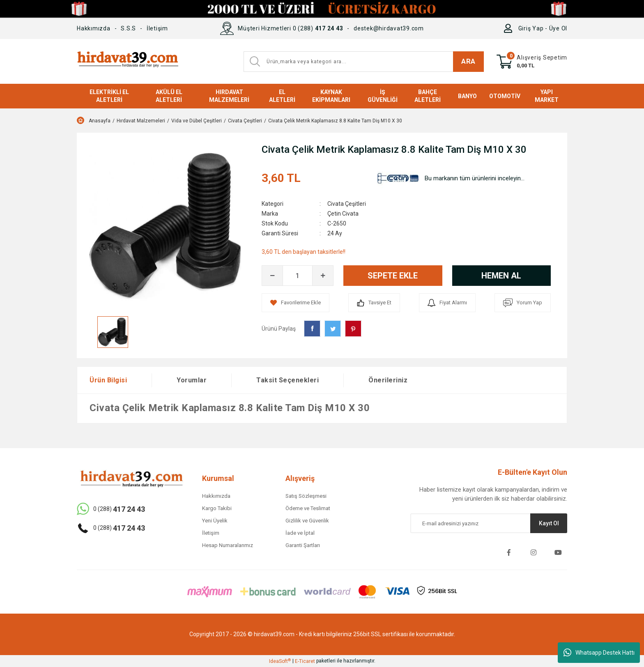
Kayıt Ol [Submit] (549, 523)
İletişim (157, 28)
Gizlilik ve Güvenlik (307, 521)
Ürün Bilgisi (108, 380)
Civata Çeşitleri (347, 204)
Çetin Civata (343, 214)
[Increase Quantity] (323, 276)
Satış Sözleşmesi (306, 496)
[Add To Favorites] (296, 303)
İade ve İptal (300, 533)
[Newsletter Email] (489, 523)
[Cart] (532, 62)
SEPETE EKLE (393, 276)
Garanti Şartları (303, 545)
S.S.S (128, 28)
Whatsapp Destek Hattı (599, 653)
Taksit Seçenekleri (287, 380)
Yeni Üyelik (215, 521)
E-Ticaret (305, 661)
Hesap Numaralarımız (228, 545)
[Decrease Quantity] (272, 276)
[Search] (364, 62)
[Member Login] (510, 28)
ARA (468, 61)
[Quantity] (298, 276)
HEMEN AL (501, 276)
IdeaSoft (280, 661)
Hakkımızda (94, 28)
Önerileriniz (388, 380)
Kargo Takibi (217, 508)
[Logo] (128, 61)
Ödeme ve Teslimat (308, 508)
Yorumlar (192, 380)
